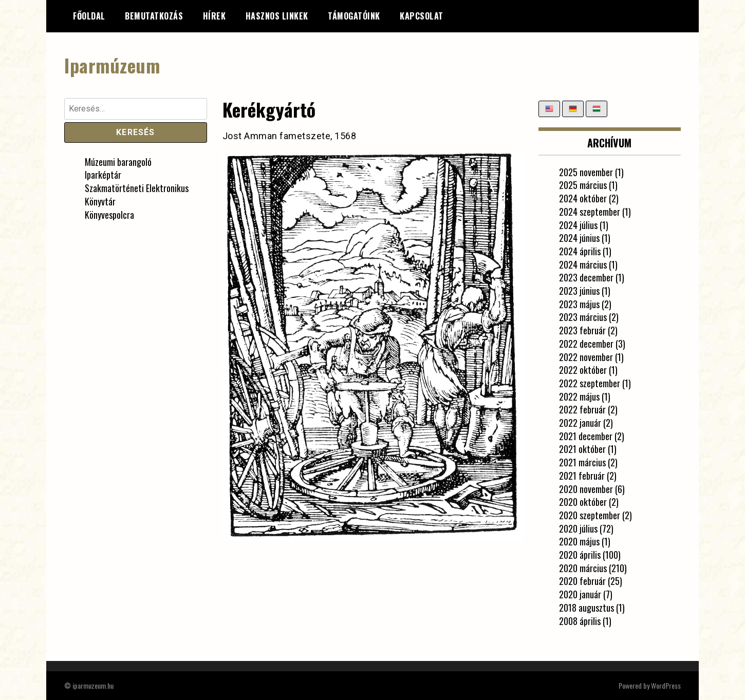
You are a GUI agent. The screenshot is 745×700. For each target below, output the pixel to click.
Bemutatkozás (154, 16)
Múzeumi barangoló (118, 162)
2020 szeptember (590, 515)
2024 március (583, 264)
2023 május (579, 304)
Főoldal (89, 16)
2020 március (583, 568)
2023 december (586, 277)
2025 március (583, 185)
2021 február (582, 476)
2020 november (586, 489)
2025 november (586, 172)
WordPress (666, 685)
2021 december (586, 436)
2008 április (580, 621)
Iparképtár (103, 175)
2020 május (579, 541)
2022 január (580, 423)
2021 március (582, 462)
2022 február (582, 409)
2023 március (583, 317)
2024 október (583, 198)
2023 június (579, 291)
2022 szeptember (590, 383)
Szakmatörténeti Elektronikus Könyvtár (137, 195)
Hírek (215, 16)
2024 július (578, 225)
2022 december (586, 344)
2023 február (582, 330)
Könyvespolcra (109, 215)
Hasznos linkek (277, 16)
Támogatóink (354, 16)
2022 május (579, 396)
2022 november (586, 357)
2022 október (583, 370)
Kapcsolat (422, 16)
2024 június (579, 238)
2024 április (580, 251)
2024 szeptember (590, 212)
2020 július (578, 528)
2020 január (580, 594)
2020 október (583, 502)
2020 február (582, 581)
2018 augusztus (586, 608)
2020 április (580, 555)
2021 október (582, 449)
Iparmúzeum (112, 65)
